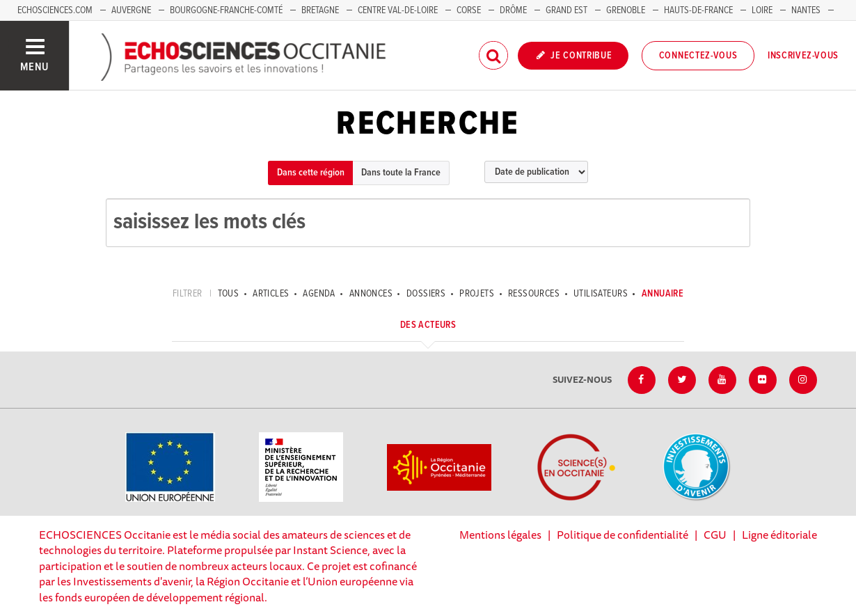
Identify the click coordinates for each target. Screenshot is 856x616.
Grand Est (566, 10)
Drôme (513, 10)
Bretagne (320, 10)
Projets (477, 294)
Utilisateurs (601, 294)
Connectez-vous (698, 56)
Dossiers (426, 294)
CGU (715, 535)
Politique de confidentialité (623, 535)
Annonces (371, 294)
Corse (469, 10)
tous (229, 294)
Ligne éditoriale (779, 535)
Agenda (319, 294)
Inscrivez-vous (803, 56)
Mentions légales (500, 535)
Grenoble (627, 10)
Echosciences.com (55, 10)
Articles (271, 294)
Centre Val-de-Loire (398, 10)
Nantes (806, 10)
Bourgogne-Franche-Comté (226, 10)
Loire (762, 10)
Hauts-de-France (698, 10)
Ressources (534, 294)
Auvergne (131, 10)
